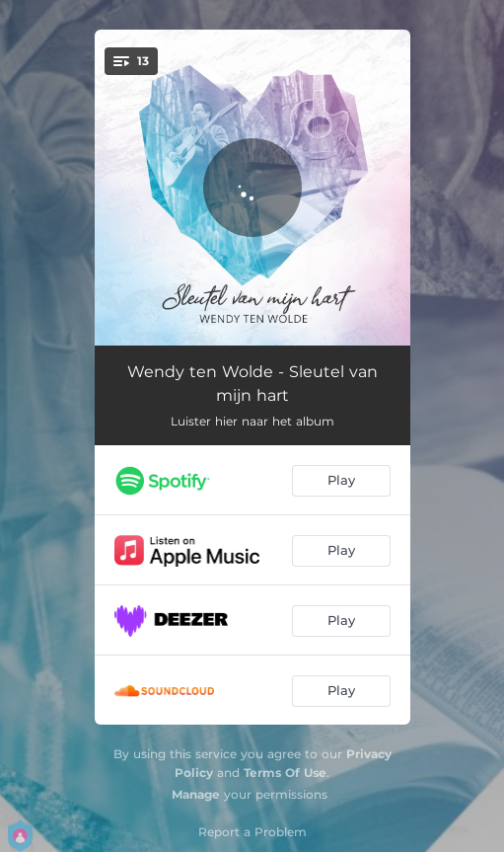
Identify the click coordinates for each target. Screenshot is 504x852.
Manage (196, 794)
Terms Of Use (285, 773)
